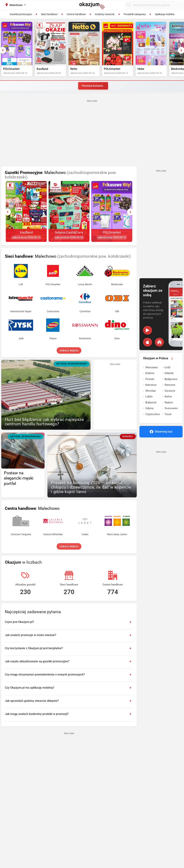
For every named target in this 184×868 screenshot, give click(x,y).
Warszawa (151, 367)
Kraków (150, 373)
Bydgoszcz (171, 379)
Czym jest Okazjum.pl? (19, 622)
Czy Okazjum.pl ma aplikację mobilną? (30, 688)
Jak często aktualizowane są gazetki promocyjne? (37, 661)
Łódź (167, 367)
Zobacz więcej (69, 351)
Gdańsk (169, 373)
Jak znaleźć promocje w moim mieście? (31, 635)
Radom (169, 402)
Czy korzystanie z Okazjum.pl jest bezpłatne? (34, 648)
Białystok (151, 402)
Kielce (168, 397)
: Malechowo (61, 175)
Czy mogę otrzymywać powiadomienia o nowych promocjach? (45, 675)
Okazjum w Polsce (159, 358)
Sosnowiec (171, 408)
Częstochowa (153, 414)
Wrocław (151, 391)
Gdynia (149, 408)
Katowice (151, 385)
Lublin (149, 397)
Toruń (168, 414)
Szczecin (170, 391)
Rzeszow (170, 385)
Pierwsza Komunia (92, 86)
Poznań (150, 379)
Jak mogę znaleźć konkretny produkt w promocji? (37, 714)
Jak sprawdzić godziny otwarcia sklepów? (32, 701)
